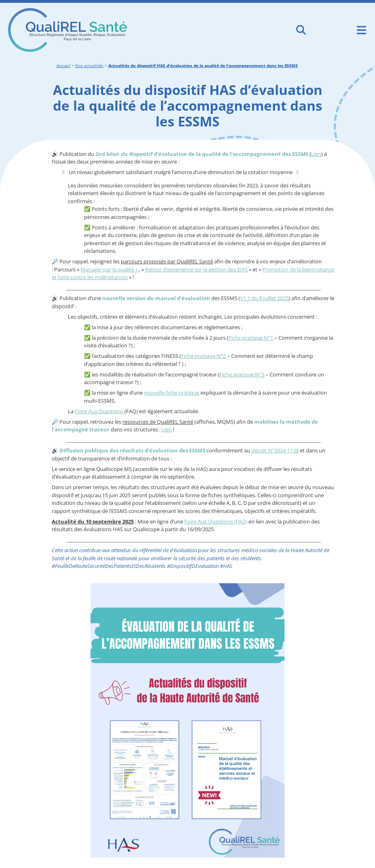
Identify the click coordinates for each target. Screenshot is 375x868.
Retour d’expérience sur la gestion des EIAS (196, 269)
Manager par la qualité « (110, 269)
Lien (316, 154)
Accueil (63, 65)
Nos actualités (89, 65)
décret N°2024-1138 (275, 450)
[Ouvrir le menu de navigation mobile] (361, 30)
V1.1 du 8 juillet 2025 (264, 298)
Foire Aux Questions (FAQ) (216, 521)
